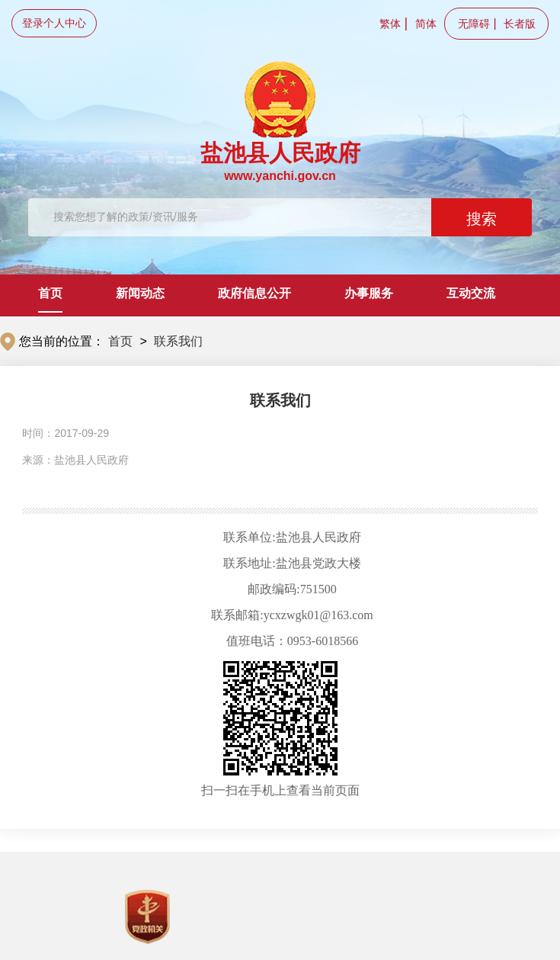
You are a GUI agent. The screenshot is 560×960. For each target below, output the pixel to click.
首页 (50, 293)
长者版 (520, 24)
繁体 (390, 24)
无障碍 (474, 24)
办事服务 (369, 293)
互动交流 (471, 293)
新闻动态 (140, 293)
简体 (426, 24)
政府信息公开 (254, 293)
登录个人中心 (54, 23)
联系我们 (178, 341)
